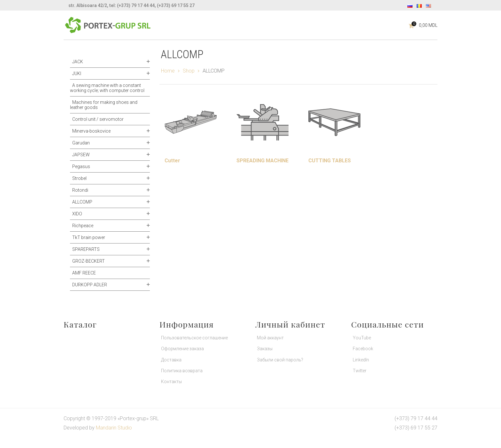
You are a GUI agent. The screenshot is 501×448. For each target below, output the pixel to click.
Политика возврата (182, 371)
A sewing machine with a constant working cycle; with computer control (107, 88)
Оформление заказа (182, 349)
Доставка (171, 360)
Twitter (360, 371)
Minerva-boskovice (91, 131)
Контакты (171, 382)
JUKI (77, 73)
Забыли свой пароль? (280, 360)
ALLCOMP (82, 202)
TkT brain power (89, 237)
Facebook (363, 349)
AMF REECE (84, 273)
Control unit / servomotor (98, 119)
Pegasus (81, 166)
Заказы (265, 349)
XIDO (77, 214)
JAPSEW (81, 155)
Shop (189, 71)
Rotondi (80, 190)
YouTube (362, 338)
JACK (78, 62)
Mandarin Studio (114, 428)
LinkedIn (361, 360)
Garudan (81, 143)
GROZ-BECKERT (89, 261)
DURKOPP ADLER (90, 285)
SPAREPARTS (86, 249)
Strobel (79, 178)
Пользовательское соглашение (194, 338)
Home (168, 71)
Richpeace (83, 226)
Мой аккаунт (270, 338)
